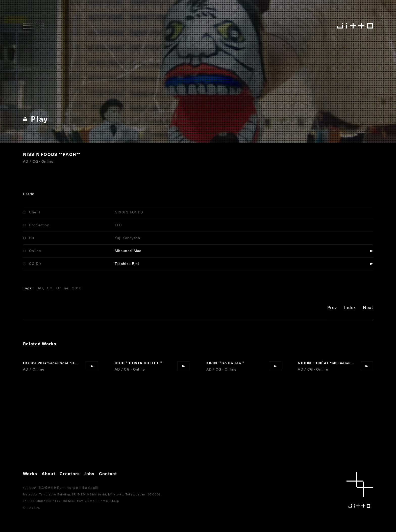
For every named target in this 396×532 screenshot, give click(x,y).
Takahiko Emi (127, 263)
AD (40, 288)
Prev (332, 308)
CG (50, 288)
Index (350, 308)
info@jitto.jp (109, 501)
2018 (77, 288)
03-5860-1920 (41, 501)
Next (368, 308)
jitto (360, 490)
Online (62, 288)
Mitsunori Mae (128, 251)
